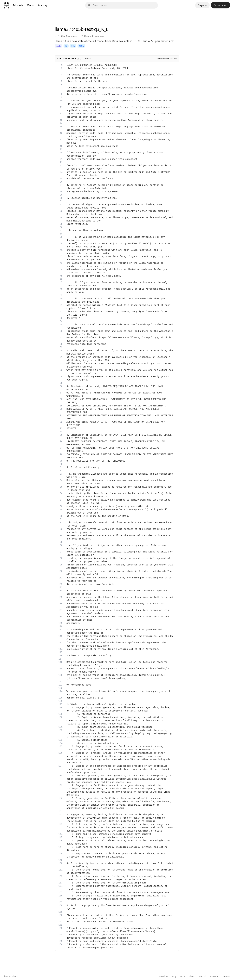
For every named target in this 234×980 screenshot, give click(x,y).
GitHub (192, 976)
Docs (30, 5)
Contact (227, 976)
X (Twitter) (215, 976)
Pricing (42, 5)
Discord (203, 976)
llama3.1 (63, 29)
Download (221, 5)
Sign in (202, 5)
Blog (174, 976)
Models (18, 5)
